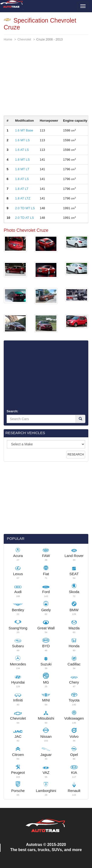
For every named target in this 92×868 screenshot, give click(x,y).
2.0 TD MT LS (25, 208)
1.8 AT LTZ (23, 198)
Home (8, 39)
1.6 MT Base (24, 130)
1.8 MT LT (22, 169)
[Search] (80, 419)
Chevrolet (24, 39)
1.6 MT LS (22, 140)
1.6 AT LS (22, 150)
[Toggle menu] (83, 6)
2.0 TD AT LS (24, 218)
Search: (13, 411)
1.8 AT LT (22, 189)
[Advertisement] (46, 81)
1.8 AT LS (22, 179)
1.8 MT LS (22, 160)
